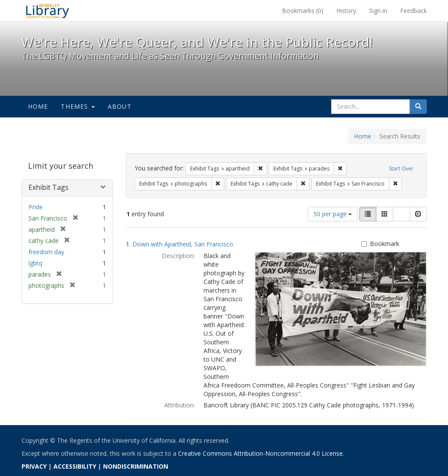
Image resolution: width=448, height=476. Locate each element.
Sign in (378, 11)
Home (38, 106)
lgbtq (35, 263)
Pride (36, 207)
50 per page (333, 214)
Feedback (414, 11)
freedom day (46, 252)
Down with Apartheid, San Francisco (183, 244)
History (346, 11)
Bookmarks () (303, 11)
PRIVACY (34, 466)
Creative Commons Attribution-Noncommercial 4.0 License (260, 453)
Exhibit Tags (49, 187)
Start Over (401, 169)
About (120, 106)
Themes (78, 106)
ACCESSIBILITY (75, 466)
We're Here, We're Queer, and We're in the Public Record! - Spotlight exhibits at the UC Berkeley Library (47, 11)
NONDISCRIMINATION (136, 466)
